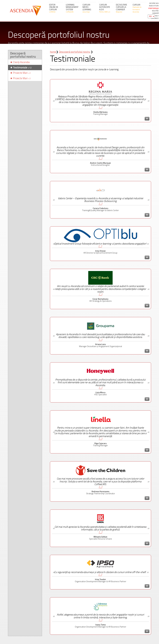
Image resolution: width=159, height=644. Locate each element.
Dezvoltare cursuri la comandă (122, 8)
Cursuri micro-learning (89, 8)
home (53, 66)
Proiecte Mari (20, 87)
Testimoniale (21, 82)
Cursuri (139, 8)
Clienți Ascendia (20, 76)
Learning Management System (72, 8)
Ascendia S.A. (25, 11)
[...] (100, 122)
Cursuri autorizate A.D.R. (105, 8)
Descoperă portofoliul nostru (23, 69)
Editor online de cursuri (55, 8)
